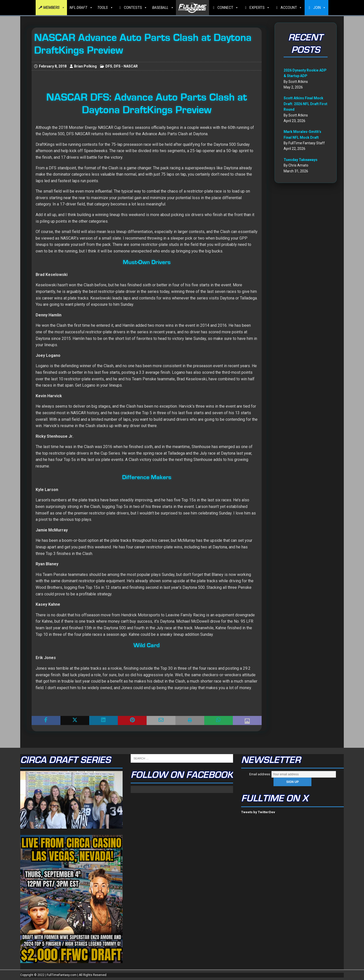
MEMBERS (54, 8)
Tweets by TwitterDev (258, 812)
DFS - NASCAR (126, 66)
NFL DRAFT (81, 8)
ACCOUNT (291, 8)
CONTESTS (135, 8)
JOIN (320, 8)
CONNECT (228, 8)
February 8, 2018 (53, 66)
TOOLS (105, 8)
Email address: (293, 774)
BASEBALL (163, 8)
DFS (109, 66)
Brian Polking (85, 66)
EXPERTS (260, 8)
